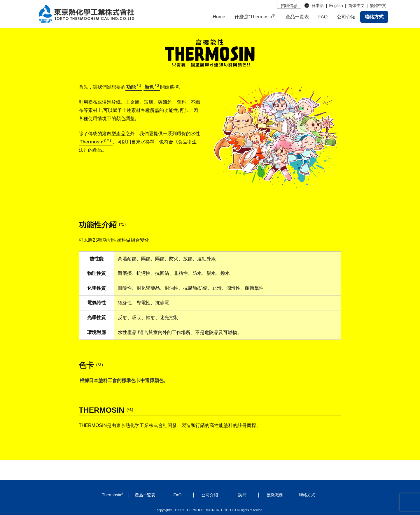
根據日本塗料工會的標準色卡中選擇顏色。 (124, 380)
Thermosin (96, 142)
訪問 (242, 495)
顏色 (152, 87)
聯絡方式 (374, 17)
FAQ (323, 17)
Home (219, 17)
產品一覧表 (297, 17)
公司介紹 (346, 17)
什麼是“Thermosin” (255, 16)
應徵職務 (275, 495)
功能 (134, 87)
